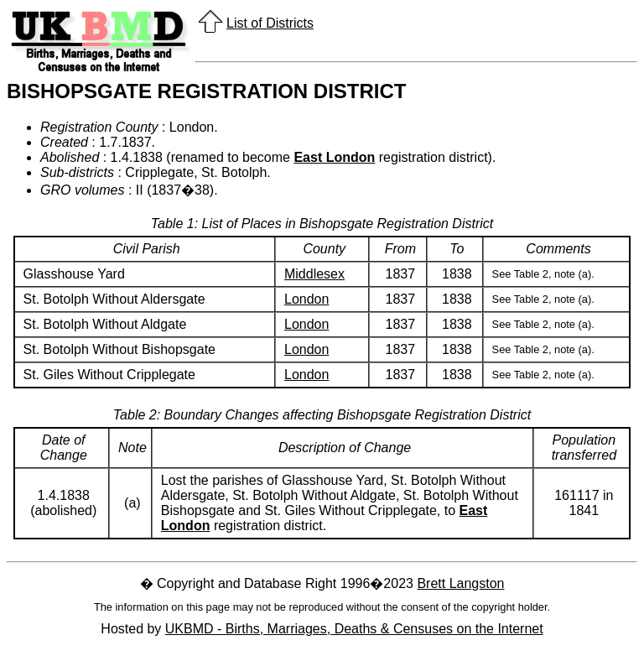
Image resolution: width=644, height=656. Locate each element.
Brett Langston (460, 583)
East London (334, 157)
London (306, 299)
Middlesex (314, 274)
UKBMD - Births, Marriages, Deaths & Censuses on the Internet (354, 629)
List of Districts (270, 23)
